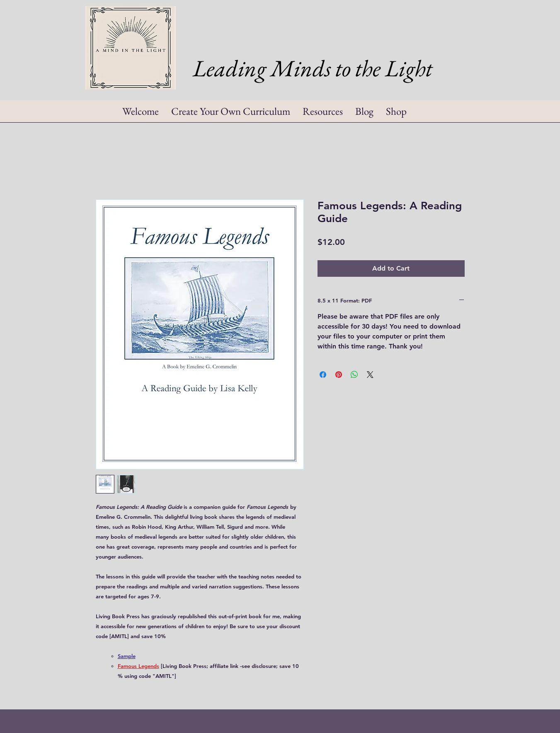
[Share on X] (370, 375)
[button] (323, 114)
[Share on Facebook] (323, 375)
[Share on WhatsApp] (354, 375)
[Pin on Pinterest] (339, 375)
